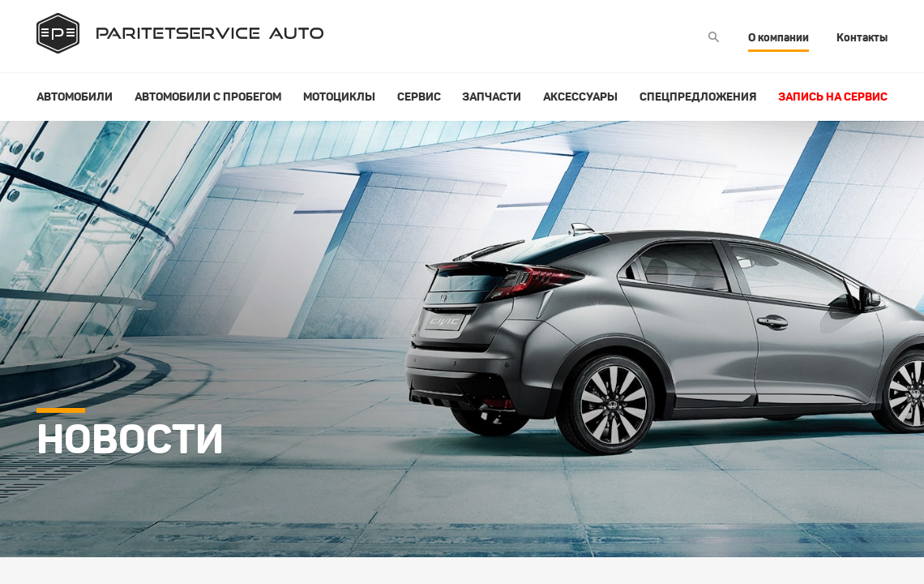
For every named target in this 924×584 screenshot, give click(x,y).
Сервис (419, 97)
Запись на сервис (833, 97)
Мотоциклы (339, 97)
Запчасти (492, 97)
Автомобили (75, 97)
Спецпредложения (698, 97)
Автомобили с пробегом (208, 97)
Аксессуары (580, 97)
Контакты (862, 37)
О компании (779, 37)
